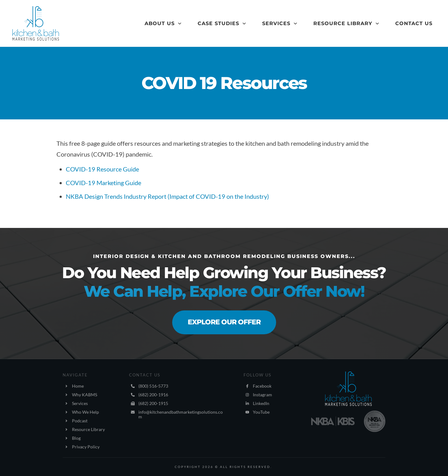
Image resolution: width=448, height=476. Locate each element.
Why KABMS (85, 395)
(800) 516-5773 (153, 386)
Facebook (262, 386)
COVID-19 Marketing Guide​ (103, 183)
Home (78, 386)
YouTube (261, 412)
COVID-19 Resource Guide (102, 169)
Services (80, 403)
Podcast (80, 421)
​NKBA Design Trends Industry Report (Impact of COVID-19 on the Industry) (167, 196)
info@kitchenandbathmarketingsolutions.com (181, 414)
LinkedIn (261, 403)
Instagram (262, 395)
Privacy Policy (86, 447)
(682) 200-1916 (153, 395)
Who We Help (85, 412)
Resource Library (88, 429)
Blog (76, 438)
